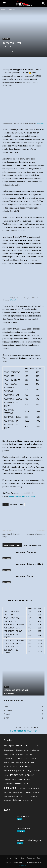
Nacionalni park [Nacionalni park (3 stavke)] (12, 770)
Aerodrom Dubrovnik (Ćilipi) (11, 535)
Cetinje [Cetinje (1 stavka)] (12, 754)
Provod (20, 843)
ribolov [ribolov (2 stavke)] (23, 788)
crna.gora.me (24, 865)
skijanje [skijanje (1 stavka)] (29, 792)
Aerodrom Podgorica (36, 534)
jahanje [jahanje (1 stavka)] (26, 758)
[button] (4, 3)
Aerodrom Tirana (25, 576)
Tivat (22, 504)
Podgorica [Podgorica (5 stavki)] (17, 775)
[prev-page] (4, 588)
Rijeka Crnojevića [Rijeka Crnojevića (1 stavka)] (34, 788)
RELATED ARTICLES (12, 545)
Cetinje (16, 858)
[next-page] (8, 588)
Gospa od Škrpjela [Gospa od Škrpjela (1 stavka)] (10, 758)
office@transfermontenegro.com (22, 496)
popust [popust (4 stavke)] (29, 775)
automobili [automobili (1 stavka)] (35, 746)
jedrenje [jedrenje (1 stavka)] (33, 758)
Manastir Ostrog (23, 816)
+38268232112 (27, 493)
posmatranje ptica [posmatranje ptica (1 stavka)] (24, 779)
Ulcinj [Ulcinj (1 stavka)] (27, 796)
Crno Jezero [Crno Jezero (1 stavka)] (20, 754)
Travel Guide (10, 47)
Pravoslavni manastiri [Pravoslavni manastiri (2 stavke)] (13, 783)
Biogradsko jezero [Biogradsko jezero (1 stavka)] (22, 750)
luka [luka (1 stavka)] (32, 762)
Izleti (7, 687)
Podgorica (31, 858)
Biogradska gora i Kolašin (16, 690)
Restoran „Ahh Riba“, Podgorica (29, 840)
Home (3, 9)
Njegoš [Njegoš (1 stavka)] (30, 771)
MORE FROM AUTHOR (32, 545)
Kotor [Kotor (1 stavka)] (12, 762)
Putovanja (12, 9)
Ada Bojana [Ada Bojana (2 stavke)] (9, 746)
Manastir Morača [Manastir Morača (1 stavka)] (26, 767)
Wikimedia (40, 124)
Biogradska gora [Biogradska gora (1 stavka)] (9, 750)
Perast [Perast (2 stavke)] (37, 771)
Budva (9, 858)
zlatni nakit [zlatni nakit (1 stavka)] (8, 801)
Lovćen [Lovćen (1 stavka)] (27, 762)
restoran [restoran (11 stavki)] (11, 787)
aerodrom (14, 504)
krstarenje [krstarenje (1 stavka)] (19, 762)
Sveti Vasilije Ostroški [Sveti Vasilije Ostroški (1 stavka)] (11, 796)
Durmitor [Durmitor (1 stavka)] (29, 754)
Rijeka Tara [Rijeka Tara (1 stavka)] (8, 792)
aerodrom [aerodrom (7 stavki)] (22, 745)
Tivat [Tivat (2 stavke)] (22, 796)
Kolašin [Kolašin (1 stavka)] (6, 762)
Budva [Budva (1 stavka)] (6, 754)
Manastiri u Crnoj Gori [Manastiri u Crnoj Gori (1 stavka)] (11, 767)
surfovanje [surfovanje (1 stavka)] (36, 792)
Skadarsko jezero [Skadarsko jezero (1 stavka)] (19, 792)
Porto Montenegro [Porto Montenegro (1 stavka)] (10, 779)
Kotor (23, 858)
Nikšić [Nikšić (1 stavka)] (25, 771)
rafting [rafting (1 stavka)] (26, 783)
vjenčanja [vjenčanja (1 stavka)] (34, 796)
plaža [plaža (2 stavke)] (6, 775)
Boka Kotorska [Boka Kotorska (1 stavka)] (34, 750)
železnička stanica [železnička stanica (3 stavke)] (23, 800)
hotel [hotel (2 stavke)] (20, 758)
